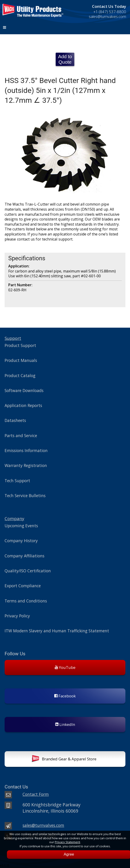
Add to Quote (65, 59)
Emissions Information (26, 450)
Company (14, 518)
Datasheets (15, 420)
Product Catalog (20, 375)
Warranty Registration (26, 465)
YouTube (65, 667)
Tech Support (17, 481)
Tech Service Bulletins (25, 496)
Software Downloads (24, 390)
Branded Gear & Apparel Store (64, 759)
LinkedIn (65, 724)
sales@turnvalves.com (107, 16)
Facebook (65, 696)
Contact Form (36, 794)
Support (13, 338)
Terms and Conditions (26, 601)
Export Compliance (23, 586)
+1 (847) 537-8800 (110, 12)
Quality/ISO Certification (28, 571)
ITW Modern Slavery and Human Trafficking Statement (57, 631)
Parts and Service (21, 435)
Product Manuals (21, 360)
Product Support (20, 345)
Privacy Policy (17, 616)
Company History (21, 541)
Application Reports (23, 405)
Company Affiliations (25, 556)
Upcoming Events (21, 526)
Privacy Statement (67, 842)
